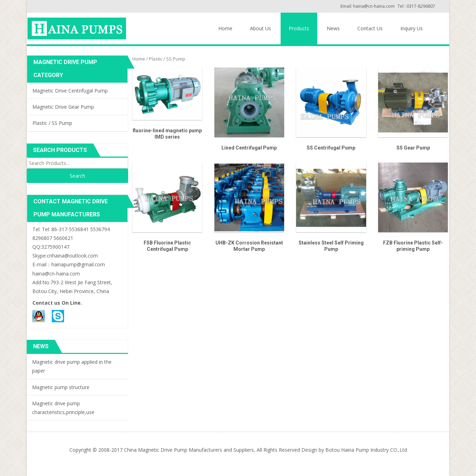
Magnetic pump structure (61, 387)
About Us (261, 28)
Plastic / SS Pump (52, 123)
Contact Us (370, 28)
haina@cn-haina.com (56, 274)
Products (299, 28)
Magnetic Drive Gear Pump (63, 107)
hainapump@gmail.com (78, 264)
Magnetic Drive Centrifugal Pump (70, 91)
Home (225, 28)
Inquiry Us (412, 28)
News (333, 28)
